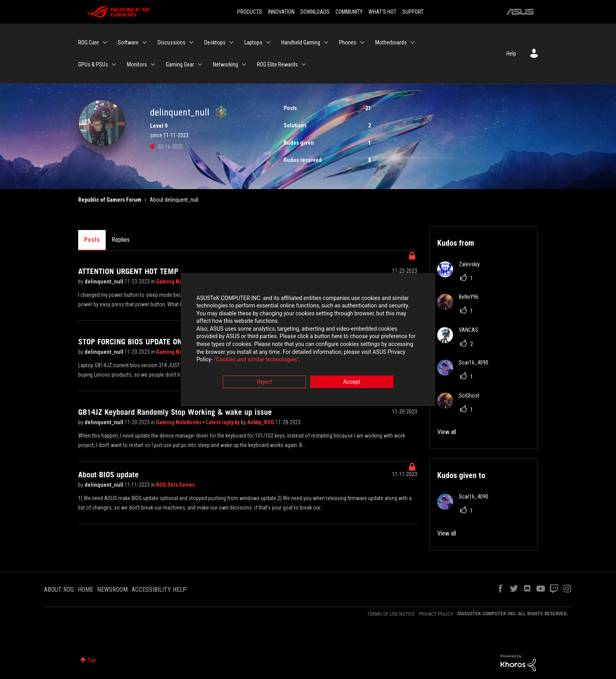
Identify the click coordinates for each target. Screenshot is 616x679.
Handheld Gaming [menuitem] (301, 42)
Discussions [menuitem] (171, 42)
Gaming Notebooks (179, 282)
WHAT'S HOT (382, 12)
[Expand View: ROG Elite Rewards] (304, 64)
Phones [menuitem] (348, 42)
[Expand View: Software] (145, 42)
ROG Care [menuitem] (89, 42)
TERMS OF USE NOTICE (391, 614)
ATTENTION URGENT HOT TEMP (128, 271)
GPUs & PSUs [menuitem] (93, 64)
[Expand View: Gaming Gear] (200, 64)
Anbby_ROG (261, 422)
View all (447, 432)
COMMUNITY (349, 12)
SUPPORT (413, 12)
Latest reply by (223, 422)
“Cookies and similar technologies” (257, 361)
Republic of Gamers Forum (110, 200)
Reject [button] (265, 383)
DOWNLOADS (315, 12)
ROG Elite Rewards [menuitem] (277, 64)
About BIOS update (108, 475)
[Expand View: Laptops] (268, 42)
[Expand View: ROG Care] (105, 42)
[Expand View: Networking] (244, 64)
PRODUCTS (250, 12)
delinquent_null (104, 282)
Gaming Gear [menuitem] (180, 64)
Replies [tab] (121, 240)
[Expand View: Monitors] (153, 64)
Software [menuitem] (128, 42)
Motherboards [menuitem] (391, 42)
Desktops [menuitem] (215, 42)
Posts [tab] (92, 240)
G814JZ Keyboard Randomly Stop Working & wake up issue (175, 412)
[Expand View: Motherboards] (412, 42)
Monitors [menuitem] (137, 64)
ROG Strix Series (175, 485)
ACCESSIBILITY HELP (159, 590)
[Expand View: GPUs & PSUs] (114, 64)
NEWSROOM (112, 590)
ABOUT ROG (59, 590)
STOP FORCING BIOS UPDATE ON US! (137, 342)
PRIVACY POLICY (436, 614)
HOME (85, 590)
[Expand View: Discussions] (191, 42)
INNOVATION (281, 12)
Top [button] (92, 660)
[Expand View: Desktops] (231, 42)
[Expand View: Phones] (362, 42)
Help (511, 53)
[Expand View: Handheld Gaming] (326, 42)
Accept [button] (352, 383)
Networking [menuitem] (225, 64)
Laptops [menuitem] (253, 42)
